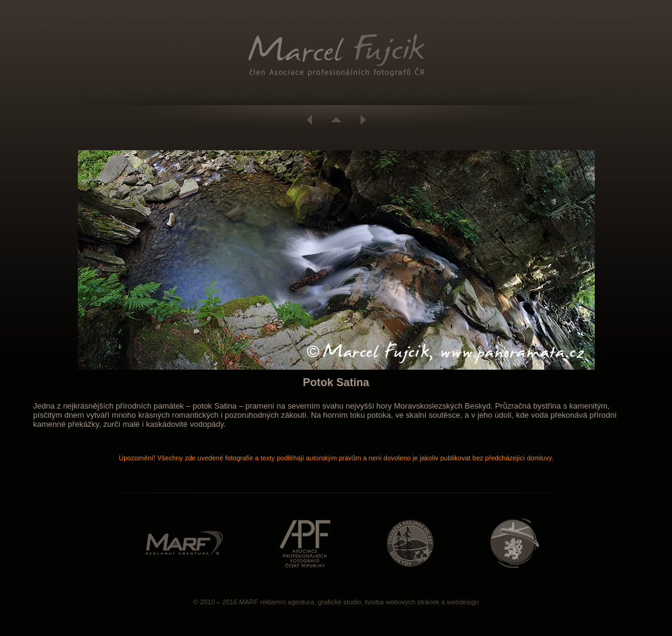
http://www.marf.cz (184, 543)
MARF (248, 602)
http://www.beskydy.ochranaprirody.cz (410, 543)
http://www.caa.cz (514, 543)
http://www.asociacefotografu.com (305, 543)
